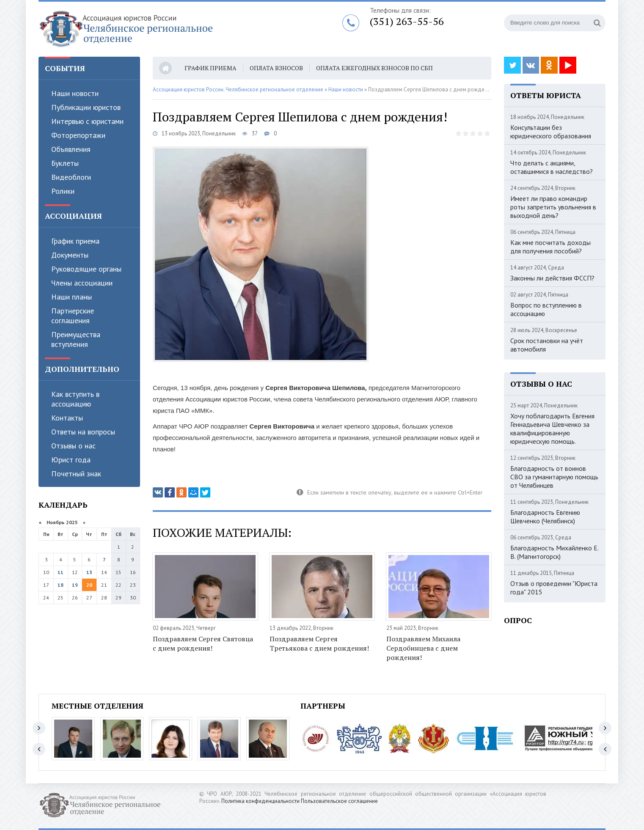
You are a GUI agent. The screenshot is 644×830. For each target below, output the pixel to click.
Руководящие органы (86, 269)
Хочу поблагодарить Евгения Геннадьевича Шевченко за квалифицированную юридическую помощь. (552, 429)
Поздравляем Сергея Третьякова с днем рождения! (319, 643)
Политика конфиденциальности (260, 801)
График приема (75, 241)
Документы (70, 255)
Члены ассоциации (82, 283)
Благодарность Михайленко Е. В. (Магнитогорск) (554, 552)
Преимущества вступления (76, 339)
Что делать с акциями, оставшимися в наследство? (552, 167)
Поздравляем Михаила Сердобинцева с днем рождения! (423, 648)
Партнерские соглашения (73, 316)
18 (61, 585)
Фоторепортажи (78, 135)
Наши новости (75, 93)
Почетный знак (76, 474)
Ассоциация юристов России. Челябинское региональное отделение (238, 89)
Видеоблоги (71, 177)
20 (89, 585)
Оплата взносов (276, 68)
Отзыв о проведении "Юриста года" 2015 (554, 588)
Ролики (63, 191)
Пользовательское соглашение (339, 801)
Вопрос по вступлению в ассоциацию (546, 309)
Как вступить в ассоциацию (75, 399)
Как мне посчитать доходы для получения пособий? (550, 247)
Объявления (71, 149)
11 (61, 572)
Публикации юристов (86, 107)
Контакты (67, 418)
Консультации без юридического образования (551, 132)
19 (75, 585)
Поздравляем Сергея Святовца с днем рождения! (203, 643)
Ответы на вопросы (83, 432)
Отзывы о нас (73, 446)
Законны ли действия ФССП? (552, 278)
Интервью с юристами (87, 121)
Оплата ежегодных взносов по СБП (374, 68)
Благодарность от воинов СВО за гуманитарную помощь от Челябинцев (554, 477)
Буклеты (65, 163)
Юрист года (71, 460)
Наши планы (72, 297)
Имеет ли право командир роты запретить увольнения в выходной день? (553, 207)
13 (89, 572)
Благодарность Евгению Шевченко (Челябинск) (545, 517)
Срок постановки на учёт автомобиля (547, 345)
